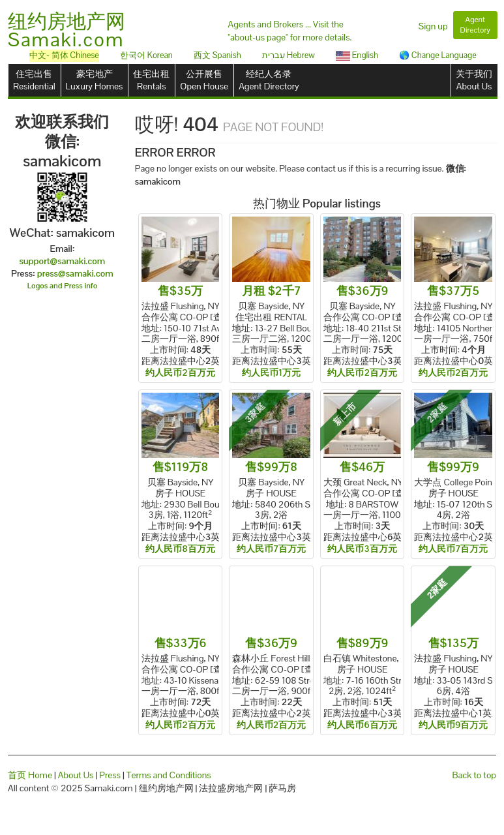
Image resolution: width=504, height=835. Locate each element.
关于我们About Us (474, 80)
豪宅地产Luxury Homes (94, 80)
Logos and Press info (63, 286)
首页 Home (30, 775)
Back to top (474, 775)
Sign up (433, 26)
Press (110, 775)
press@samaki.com (75, 273)
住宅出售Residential (34, 80)
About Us (76, 775)
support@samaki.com (62, 261)
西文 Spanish (217, 55)
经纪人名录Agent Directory (269, 80)
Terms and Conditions (169, 775)
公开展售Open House (204, 80)
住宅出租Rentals (151, 80)
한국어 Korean (146, 55)
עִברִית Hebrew (289, 55)
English (357, 55)
